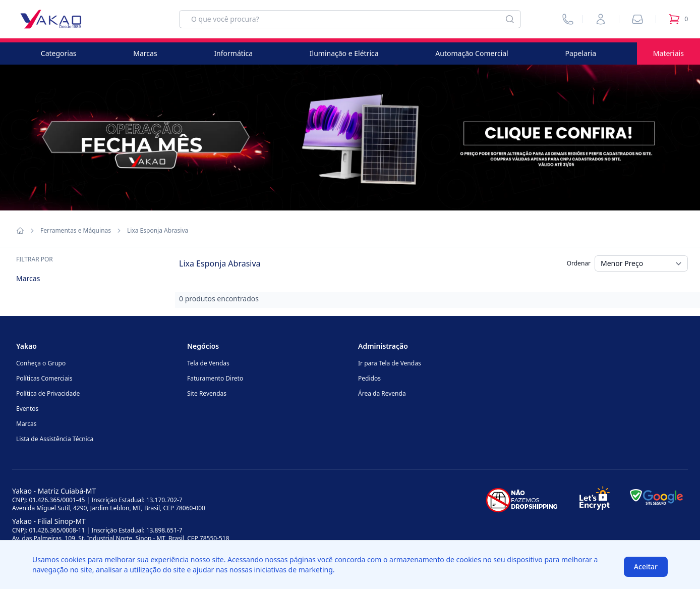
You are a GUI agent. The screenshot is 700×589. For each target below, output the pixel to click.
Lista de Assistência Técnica (55, 439)
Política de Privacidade (48, 393)
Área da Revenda (382, 393)
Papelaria (581, 53)
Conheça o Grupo (41, 363)
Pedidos (369, 378)
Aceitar (646, 567)
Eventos (27, 409)
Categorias (59, 53)
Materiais (668, 53)
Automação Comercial (472, 53)
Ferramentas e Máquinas (76, 231)
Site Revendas (207, 393)
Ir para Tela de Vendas (390, 363)
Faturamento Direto (215, 378)
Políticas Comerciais (44, 378)
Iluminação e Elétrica (344, 53)
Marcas (145, 53)
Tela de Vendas (208, 363)
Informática (233, 53)
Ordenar (579, 263)
